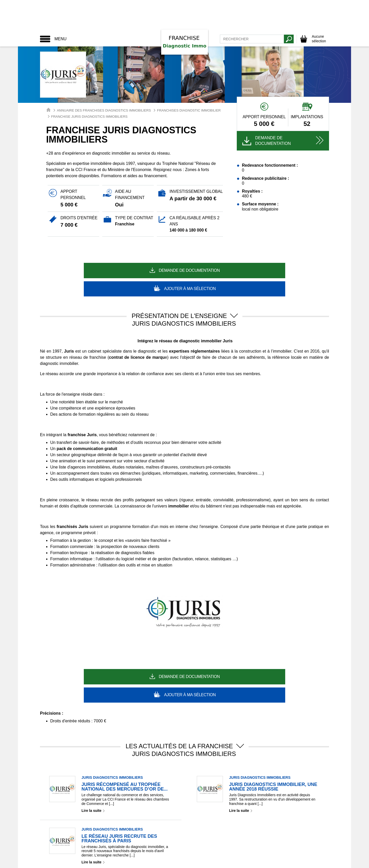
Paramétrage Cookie (135, 848)
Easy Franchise (226, 862)
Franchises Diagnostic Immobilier (189, 110)
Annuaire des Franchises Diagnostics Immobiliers (104, 110)
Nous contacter (200, 848)
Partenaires (227, 848)
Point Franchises (188, 862)
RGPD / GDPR (169, 848)
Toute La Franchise (147, 862)
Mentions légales (98, 848)
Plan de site (252, 848)
